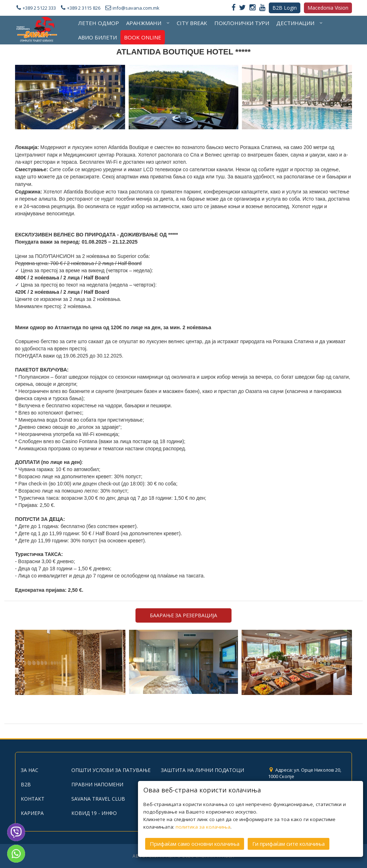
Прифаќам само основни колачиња (195, 841)
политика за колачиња (203, 824)
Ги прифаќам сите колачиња (289, 841)
